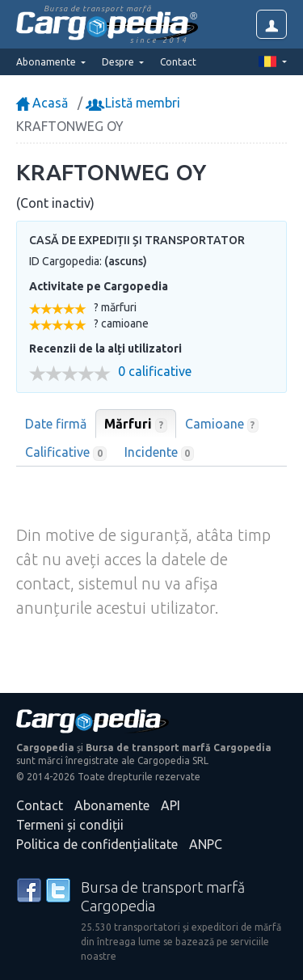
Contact (178, 62)
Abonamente (112, 805)
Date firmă (56, 424)
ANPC (206, 844)
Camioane (222, 425)
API (170, 805)
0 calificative (155, 372)
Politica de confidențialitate (97, 844)
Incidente (160, 453)
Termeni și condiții (70, 825)
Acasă (42, 103)
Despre (119, 62)
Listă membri (135, 103)
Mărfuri (136, 425)
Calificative (66, 453)
